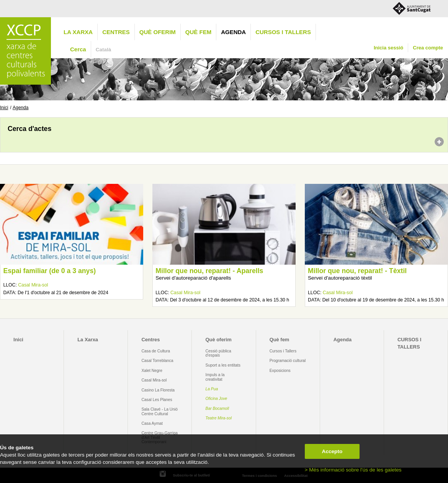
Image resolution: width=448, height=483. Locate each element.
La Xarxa (78, 32)
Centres (116, 32)
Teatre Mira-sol (219, 418)
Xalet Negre (152, 371)
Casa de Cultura (156, 351)
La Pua (212, 389)
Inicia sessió (388, 48)
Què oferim (158, 32)
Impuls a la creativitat (215, 377)
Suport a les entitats (223, 365)
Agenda (233, 32)
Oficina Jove (217, 399)
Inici (4, 108)
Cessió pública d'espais (218, 353)
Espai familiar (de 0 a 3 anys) (49, 271)
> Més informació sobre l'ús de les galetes (353, 470)
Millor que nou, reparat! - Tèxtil (357, 271)
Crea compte (428, 48)
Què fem (198, 32)
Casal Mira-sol (33, 285)
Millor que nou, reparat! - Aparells (209, 271)
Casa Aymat (152, 423)
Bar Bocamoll (217, 409)
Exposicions (280, 371)
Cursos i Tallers (283, 351)
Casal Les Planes (157, 400)
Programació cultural (288, 361)
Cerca (78, 49)
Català (104, 50)
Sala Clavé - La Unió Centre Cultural (159, 411)
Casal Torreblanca (157, 361)
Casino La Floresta (158, 390)
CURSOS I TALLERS (283, 32)
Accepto (332, 451)
